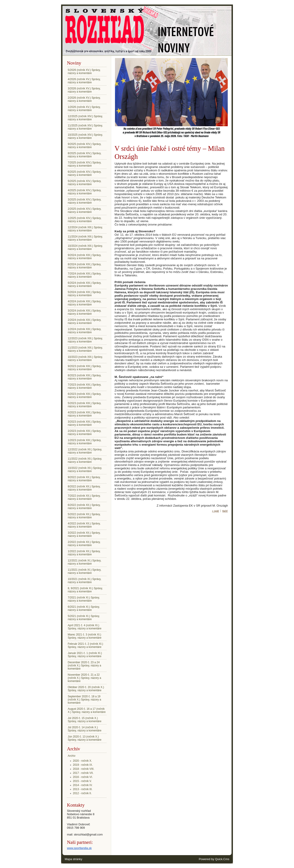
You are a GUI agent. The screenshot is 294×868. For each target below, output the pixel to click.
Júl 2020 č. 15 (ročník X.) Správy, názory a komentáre (85, 720)
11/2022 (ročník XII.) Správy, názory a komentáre (85, 460)
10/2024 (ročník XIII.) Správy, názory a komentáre (85, 247)
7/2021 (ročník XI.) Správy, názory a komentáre (84, 599)
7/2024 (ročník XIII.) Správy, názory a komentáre (85, 275)
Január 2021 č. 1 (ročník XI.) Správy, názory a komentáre (85, 655)
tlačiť (225, 511)
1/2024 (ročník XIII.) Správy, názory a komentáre (85, 331)
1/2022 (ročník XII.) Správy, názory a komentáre (84, 553)
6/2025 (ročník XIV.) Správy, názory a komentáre (85, 173)
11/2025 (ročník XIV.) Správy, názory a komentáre (85, 127)
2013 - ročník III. (83, 789)
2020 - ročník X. (82, 761)
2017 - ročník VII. (83, 773)
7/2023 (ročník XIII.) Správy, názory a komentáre (85, 386)
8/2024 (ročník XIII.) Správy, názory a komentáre (85, 266)
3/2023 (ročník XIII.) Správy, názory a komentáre (85, 423)
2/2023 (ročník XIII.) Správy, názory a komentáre (85, 433)
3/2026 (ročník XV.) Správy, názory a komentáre (84, 90)
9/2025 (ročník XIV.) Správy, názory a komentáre (85, 146)
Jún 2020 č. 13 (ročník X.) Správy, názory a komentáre (85, 738)
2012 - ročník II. (82, 793)
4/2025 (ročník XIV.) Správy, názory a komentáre (85, 192)
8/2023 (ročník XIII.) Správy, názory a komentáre (85, 377)
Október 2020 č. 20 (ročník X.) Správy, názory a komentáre (86, 689)
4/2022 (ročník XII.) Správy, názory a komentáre (84, 525)
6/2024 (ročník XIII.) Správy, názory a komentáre (85, 284)
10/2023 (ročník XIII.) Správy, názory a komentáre (85, 358)
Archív (67, 53)
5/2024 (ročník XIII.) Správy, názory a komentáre (85, 294)
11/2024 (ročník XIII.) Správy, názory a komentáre (85, 238)
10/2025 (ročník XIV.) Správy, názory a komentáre (85, 136)
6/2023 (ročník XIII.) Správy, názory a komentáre (85, 396)
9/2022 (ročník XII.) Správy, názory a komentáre (84, 479)
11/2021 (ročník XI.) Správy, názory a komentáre (85, 571)
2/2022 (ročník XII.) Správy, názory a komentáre (84, 544)
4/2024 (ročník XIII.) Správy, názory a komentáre (85, 303)
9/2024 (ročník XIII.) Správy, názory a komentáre (85, 257)
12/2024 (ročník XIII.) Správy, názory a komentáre (85, 229)
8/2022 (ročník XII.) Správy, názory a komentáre (84, 488)
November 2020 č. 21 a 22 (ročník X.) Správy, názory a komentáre (85, 678)
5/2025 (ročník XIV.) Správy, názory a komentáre (85, 183)
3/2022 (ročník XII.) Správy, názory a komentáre (84, 534)
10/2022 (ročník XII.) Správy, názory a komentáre (85, 470)
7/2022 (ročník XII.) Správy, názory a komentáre (84, 497)
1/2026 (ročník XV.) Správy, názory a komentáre (84, 109)
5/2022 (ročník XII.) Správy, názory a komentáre (84, 516)
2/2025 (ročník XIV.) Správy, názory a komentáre (85, 210)
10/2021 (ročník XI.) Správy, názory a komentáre (85, 581)
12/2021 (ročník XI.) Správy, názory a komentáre (85, 562)
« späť (215, 511)
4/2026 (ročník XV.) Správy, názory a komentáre (84, 81)
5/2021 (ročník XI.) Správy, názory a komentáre (84, 618)
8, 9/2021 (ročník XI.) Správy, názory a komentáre (85, 590)
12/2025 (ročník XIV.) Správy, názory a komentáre (85, 118)
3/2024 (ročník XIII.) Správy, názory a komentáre (85, 312)
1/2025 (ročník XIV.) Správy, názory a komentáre (85, 220)
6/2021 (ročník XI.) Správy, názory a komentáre (84, 608)
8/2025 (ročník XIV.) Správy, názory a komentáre (85, 155)
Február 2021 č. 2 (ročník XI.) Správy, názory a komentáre (86, 645)
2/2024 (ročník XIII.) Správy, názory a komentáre (85, 321)
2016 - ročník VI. (83, 777)
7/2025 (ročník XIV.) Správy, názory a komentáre (85, 164)
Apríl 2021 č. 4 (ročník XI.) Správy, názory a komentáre (85, 627)
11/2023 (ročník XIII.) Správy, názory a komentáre (85, 349)
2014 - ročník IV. (84, 53)
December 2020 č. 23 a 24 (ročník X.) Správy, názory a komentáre (85, 666)
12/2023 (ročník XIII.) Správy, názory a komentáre (85, 340)
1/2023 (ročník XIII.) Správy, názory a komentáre (85, 442)
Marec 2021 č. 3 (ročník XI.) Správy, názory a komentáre (85, 636)
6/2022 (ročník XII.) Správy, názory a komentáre (84, 507)
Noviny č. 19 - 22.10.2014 (112, 53)
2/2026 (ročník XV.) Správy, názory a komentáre (84, 99)
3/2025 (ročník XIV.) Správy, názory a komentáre (85, 201)
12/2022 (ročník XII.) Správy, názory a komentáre (85, 451)
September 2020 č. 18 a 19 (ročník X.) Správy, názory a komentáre (85, 700)
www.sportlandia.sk (79, 848)
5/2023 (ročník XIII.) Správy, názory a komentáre (85, 405)
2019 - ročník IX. (83, 765)
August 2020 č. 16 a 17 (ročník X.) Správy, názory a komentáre (87, 710)
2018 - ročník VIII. (84, 769)
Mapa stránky (73, 859)
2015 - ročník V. (82, 781)
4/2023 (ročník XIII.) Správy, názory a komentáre (85, 414)
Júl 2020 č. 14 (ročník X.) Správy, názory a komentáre (85, 729)
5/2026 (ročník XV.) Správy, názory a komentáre (84, 72)
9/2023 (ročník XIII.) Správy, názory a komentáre (85, 368)
